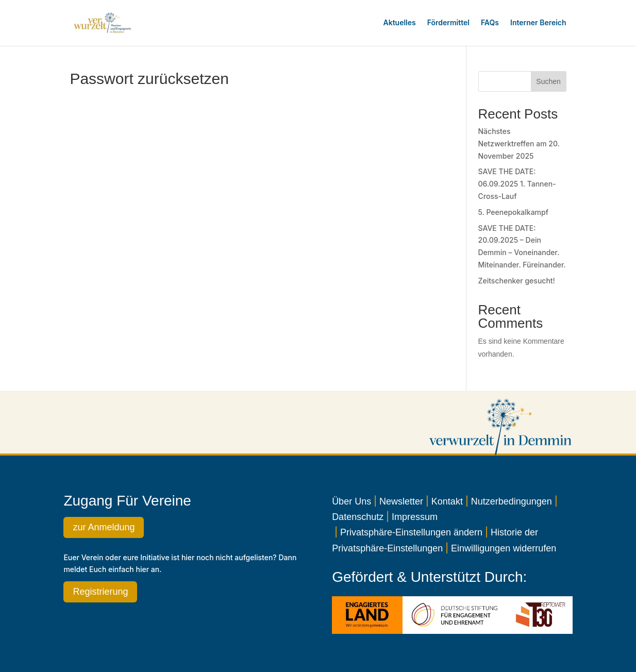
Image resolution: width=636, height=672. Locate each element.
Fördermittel (448, 22)
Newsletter (401, 501)
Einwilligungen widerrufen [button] (504, 548)
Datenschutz (358, 517)
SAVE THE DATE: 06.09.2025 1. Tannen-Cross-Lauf (517, 184)
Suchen (548, 81)
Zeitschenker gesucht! (517, 281)
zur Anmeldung (104, 527)
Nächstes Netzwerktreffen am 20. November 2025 (519, 144)
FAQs (490, 22)
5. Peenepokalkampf (514, 212)
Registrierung (100, 592)
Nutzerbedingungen (512, 501)
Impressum (415, 517)
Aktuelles (400, 22)
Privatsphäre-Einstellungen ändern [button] (411, 532)
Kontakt (447, 501)
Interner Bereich (538, 22)
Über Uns (352, 501)
